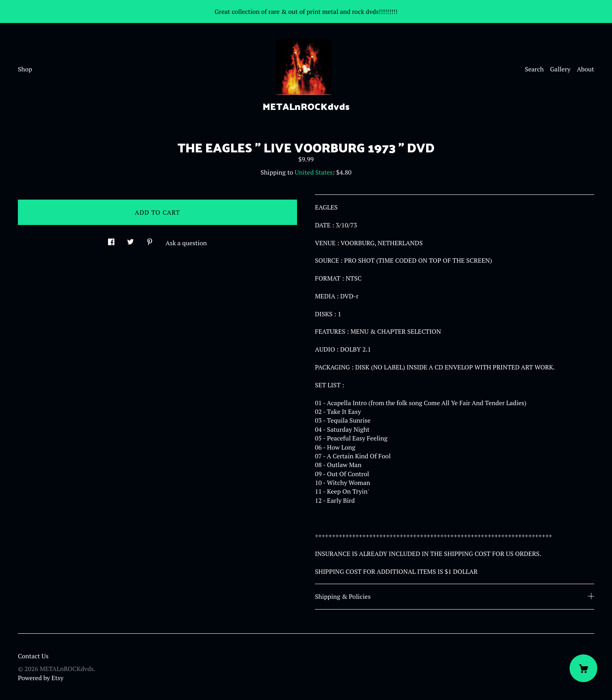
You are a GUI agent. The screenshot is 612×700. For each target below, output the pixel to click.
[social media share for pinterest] (150, 239)
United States (314, 172)
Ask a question (186, 243)
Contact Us (33, 656)
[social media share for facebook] (111, 239)
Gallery (560, 69)
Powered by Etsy (41, 678)
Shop (25, 69)
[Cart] (583, 668)
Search (534, 69)
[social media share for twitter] (130, 239)
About (585, 69)
